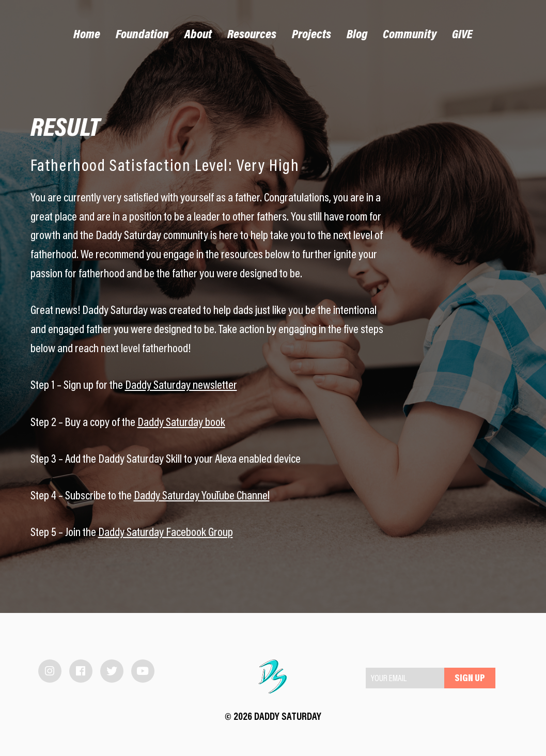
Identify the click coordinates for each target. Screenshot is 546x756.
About (198, 35)
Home (87, 35)
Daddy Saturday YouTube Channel (202, 497)
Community (410, 35)
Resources (252, 35)
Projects (311, 35)
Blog (357, 35)
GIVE (462, 35)
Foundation (142, 35)
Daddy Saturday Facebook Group (166, 533)
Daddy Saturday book (181, 423)
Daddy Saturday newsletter (181, 386)
